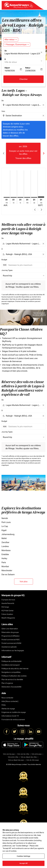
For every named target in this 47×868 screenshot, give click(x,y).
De (6, 51)
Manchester (7, 570)
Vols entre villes (13, 757)
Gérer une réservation (10, 629)
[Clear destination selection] (44, 116)
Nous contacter (7, 698)
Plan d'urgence (7, 683)
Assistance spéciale (9, 647)
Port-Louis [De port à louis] (6, 522)
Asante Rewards (8, 603)
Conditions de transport (11, 665)
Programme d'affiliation (11, 636)
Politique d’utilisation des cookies (14, 676)
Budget (4, 260)
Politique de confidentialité (11, 661)
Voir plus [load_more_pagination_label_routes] (24, 581)
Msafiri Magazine (8, 618)
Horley (4, 558)
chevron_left (35, 210)
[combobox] (24, 105)
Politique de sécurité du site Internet (15, 669)
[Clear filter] (43, 244)
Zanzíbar (5, 542)
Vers (3, 111)
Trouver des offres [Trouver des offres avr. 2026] (23, 158)
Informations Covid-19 (10, 716)
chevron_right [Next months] (43, 153)
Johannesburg (8, 534)
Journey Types (7, 270)
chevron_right (41, 210)
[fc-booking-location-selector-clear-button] (42, 52)
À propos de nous (8, 600)
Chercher (23, 79)
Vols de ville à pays (33, 760)
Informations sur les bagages (13, 650)
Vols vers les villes (23, 754)
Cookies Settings (23, 856)
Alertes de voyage (8, 709)
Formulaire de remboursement (13, 720)
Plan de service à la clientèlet (12, 679)
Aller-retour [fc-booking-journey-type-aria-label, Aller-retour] (10, 39)
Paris (4, 562)
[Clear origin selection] (44, 105)
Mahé (4, 538)
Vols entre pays (37, 754)
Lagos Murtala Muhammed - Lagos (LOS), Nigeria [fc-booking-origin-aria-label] (22, 54)
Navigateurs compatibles (11, 672)
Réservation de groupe (10, 632)
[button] (17, 45)
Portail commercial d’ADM (11, 643)
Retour (28, 68)
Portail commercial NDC (11, 640)
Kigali (4, 530)
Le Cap (5, 526)
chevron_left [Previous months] (4, 153)
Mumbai (5, 566)
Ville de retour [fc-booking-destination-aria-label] (11, 62)
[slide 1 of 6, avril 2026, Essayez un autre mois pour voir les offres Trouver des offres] (23, 153)
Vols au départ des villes (29, 757)
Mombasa (6, 550)
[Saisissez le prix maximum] (26, 265)
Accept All (24, 863)
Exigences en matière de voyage (14, 712)
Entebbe (5, 554)
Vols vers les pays (9, 754)
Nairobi (5, 518)
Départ (7, 68)
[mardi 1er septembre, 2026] (41, 197)
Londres (5, 546)
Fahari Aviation (7, 614)
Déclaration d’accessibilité (11, 687)
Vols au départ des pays (16, 760)
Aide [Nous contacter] (10, 701)
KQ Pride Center (8, 611)
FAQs (4, 705)
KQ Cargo (5, 607)
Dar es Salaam (8, 574)
